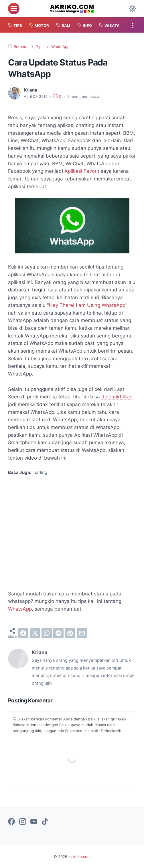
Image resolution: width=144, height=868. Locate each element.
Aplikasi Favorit (82, 171)
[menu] (14, 9)
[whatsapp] (47, 633)
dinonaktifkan (117, 397)
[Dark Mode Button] (133, 9)
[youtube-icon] (34, 822)
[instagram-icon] (23, 822)
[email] (82, 633)
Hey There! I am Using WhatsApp (87, 305)
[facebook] (23, 633)
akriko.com (81, 857)
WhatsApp (20, 609)
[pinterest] (70, 633)
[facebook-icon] (11, 822)
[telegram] (58, 633)
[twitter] (35, 633)
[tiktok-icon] (45, 822)
